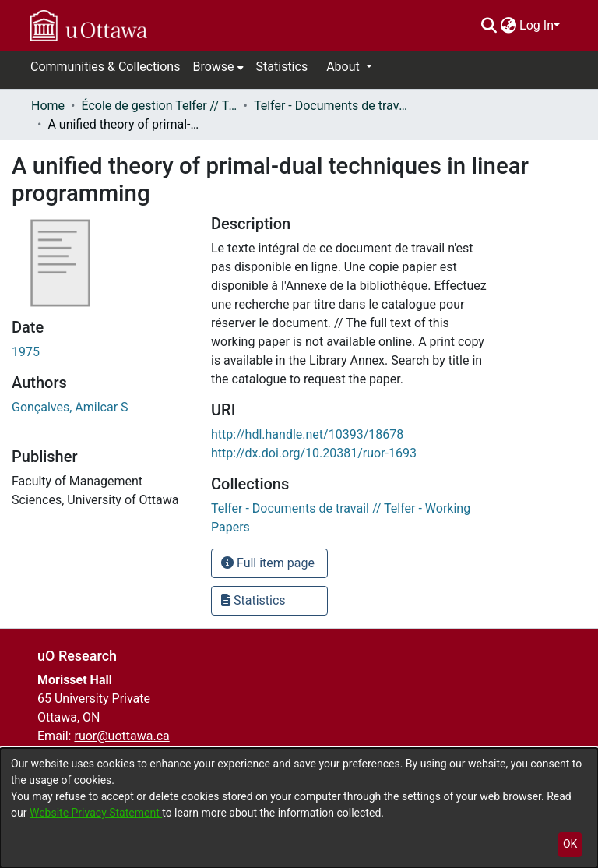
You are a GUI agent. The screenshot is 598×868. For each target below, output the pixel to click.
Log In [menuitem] (536, 25)
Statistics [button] (253, 600)
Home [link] (48, 106)
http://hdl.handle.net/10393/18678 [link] (307, 434)
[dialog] (299, 808)
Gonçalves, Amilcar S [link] (70, 407)
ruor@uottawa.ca (121, 736)
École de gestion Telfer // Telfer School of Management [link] (159, 106)
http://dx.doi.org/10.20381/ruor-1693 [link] (314, 453)
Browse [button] (213, 67)
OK (570, 844)
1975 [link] (26, 352)
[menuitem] (508, 26)
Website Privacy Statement (96, 813)
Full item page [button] (268, 563)
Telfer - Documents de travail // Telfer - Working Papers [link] (332, 106)
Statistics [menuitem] (282, 67)
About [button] (345, 67)
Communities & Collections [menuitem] (105, 67)
